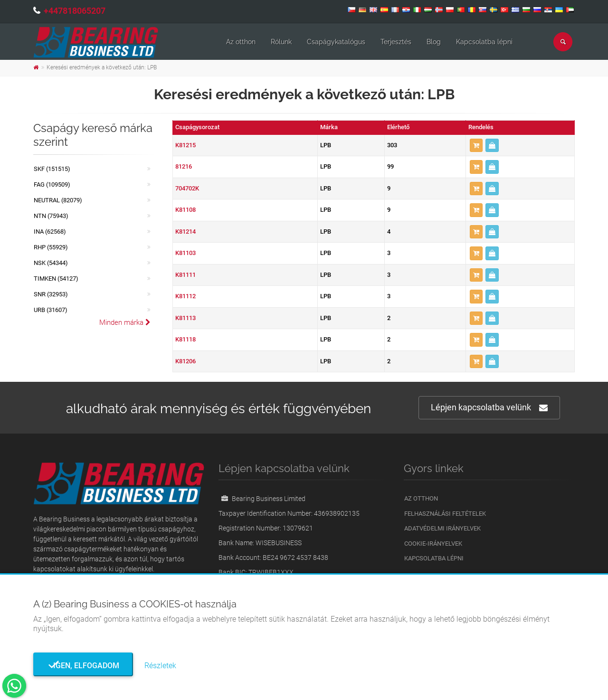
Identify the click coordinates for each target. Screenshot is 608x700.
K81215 (185, 145)
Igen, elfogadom (83, 666)
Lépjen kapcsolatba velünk (489, 408)
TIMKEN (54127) (56, 279)
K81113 (185, 318)
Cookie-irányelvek (433, 544)
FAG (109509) (52, 184)
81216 (184, 166)
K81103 (185, 253)
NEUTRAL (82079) (58, 200)
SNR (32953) (51, 294)
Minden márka (125, 322)
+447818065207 (75, 11)
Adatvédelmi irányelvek (442, 528)
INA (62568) (50, 232)
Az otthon (241, 42)
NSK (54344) (51, 263)
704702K (187, 188)
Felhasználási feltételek (445, 514)
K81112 (185, 296)
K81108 (185, 210)
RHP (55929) (51, 247)
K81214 (185, 232)
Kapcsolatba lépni (484, 42)
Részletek (160, 666)
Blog (434, 42)
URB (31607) (51, 310)
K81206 (185, 361)
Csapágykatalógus (336, 42)
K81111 (185, 275)
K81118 (185, 339)
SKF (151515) (52, 169)
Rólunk (281, 42)
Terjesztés (396, 42)
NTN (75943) (51, 216)
